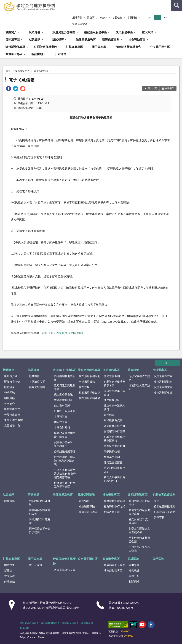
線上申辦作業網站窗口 (114, 407)
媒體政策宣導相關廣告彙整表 (65, 435)
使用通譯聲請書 (113, 462)
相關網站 (134, 581)
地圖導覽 (34, 376)
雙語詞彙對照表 (63, 400)
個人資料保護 (62, 405)
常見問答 (132, 17)
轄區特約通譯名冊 (114, 446)
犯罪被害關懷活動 (164, 506)
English (103, 17)
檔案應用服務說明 (90, 376)
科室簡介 (9, 404)
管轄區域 (9, 393)
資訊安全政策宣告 (29, 623)
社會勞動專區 (137, 39)
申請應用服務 (87, 382)
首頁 (8, 71)
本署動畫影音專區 (114, 565)
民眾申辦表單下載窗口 (114, 393)
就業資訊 (35, 39)
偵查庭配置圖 (37, 387)
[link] (9, 89)
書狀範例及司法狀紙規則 (40, 512)
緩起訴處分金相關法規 (139, 503)
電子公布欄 (99, 47)
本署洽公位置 (37, 382)
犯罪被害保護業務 (46, 47)
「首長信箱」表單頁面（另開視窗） (62, 333)
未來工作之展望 (13, 420)
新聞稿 (8, 570)
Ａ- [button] (150, 17)
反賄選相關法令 (163, 382)
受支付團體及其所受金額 (139, 540)
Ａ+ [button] (165, 17)
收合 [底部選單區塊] (167, 363)
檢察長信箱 (87, 623)
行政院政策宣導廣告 (128, 47)
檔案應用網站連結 (90, 398)
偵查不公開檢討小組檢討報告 (65, 444)
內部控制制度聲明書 (65, 378)
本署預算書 (61, 416)
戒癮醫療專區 (87, 506)
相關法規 (9, 565)
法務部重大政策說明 (139, 387)
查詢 (177, 5)
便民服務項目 (112, 400)
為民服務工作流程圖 (40, 521)
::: (3, 3)
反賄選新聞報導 (163, 393)
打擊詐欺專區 (74, 47)
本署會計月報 (62, 427)
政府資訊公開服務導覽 (65, 387)
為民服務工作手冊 (114, 426)
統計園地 (37, 54)
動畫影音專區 (14, 54)
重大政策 (148, 32)
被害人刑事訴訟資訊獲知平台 (114, 479)
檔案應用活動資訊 (90, 393)
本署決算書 (61, 422)
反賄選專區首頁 (163, 376)
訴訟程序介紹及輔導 (40, 503)
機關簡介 (11, 32)
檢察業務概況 (12, 409)
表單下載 (159, 517)
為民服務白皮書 (113, 420)
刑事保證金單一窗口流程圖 (40, 530)
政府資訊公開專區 (64, 32)
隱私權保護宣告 (70, 623)
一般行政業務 (12, 415)
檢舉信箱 (25, 628)
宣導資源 (9, 576)
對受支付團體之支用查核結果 (139, 530)
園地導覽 (134, 565)
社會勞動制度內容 (114, 501)
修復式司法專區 (88, 512)
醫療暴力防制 (112, 457)
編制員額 (9, 398)
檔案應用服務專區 (95, 32)
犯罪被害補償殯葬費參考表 (114, 383)
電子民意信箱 (41, 71)
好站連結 (9, 581)
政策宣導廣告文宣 (65, 570)
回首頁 (91, 17)
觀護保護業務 (111, 39)
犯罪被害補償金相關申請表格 (114, 439)
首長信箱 (117, 17)
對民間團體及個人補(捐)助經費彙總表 (65, 461)
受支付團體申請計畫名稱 (139, 521)
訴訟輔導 (58, 39)
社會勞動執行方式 (114, 506)
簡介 (156, 501)
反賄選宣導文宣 (163, 387)
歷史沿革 (9, 387)
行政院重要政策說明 (139, 378)
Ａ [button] (157, 17)
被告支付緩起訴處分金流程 (139, 512)
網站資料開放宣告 (50, 623)
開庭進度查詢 (112, 376)
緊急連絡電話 (80, 24)
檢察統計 (134, 570)
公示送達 (61, 54)
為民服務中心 (12, 425)
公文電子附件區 (160, 47)
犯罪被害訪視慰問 (164, 512)
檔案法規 (84, 387)
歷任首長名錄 (12, 382)
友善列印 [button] (170, 88)
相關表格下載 (112, 512)
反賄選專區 (13, 39)
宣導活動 (84, 501)
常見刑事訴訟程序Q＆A (114, 470)
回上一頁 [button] (152, 88)
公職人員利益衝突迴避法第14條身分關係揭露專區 (65, 474)
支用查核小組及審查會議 (139, 549)
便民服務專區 (124, 32)
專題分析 (134, 576)
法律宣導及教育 (86, 39)
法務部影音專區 (113, 570)
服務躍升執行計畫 (114, 431)
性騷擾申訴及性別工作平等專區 (65, 485)
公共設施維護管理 (65, 451)
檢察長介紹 (11, 376)
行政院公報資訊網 (65, 411)
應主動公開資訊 (63, 394)
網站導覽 (77, 17)
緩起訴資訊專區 (15, 47)
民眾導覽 (35, 32)
